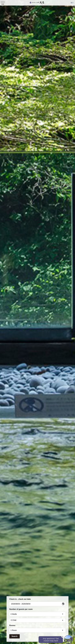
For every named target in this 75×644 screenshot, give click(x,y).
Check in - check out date (20, 599)
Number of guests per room (21, 609)
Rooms (12, 625)
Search (14, 636)
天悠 (37, 3)
